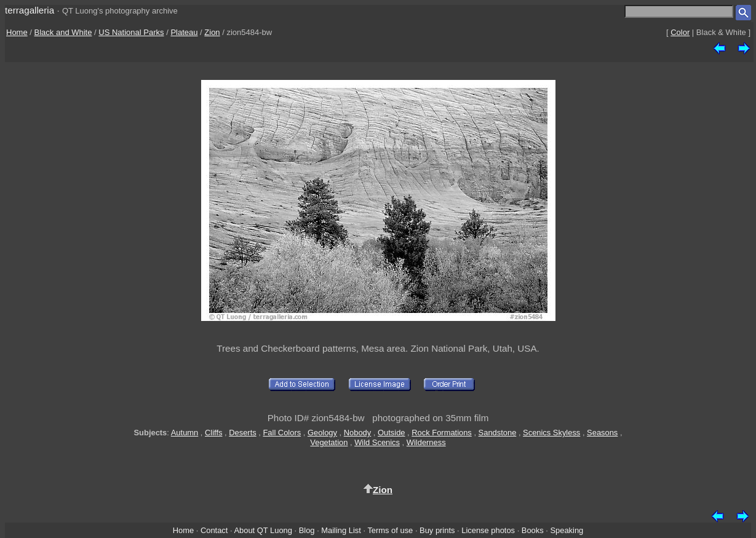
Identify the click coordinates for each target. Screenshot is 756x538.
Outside (391, 433)
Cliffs (213, 433)
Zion (212, 32)
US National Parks (131, 32)
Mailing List (341, 530)
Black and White (63, 32)
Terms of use (390, 530)
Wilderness (426, 442)
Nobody (358, 433)
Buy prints (437, 530)
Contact (214, 530)
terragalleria (30, 10)
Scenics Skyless (551, 433)
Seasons (602, 433)
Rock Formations (442, 433)
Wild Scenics (377, 442)
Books (533, 530)
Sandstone (498, 433)
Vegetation (329, 442)
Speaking (567, 530)
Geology (322, 433)
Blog (307, 530)
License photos (488, 530)
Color (680, 32)
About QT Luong (263, 530)
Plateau (184, 32)
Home (17, 32)
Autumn (185, 433)
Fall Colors (282, 433)
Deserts (242, 433)
